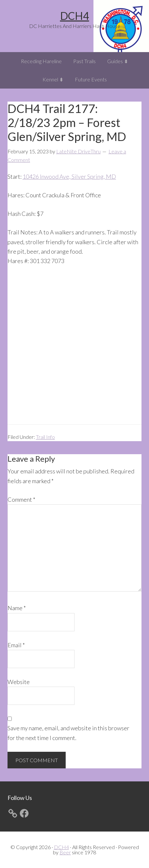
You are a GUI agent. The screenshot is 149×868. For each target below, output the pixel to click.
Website (19, 682)
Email (16, 645)
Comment (21, 499)
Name (17, 608)
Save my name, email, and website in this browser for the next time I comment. (68, 733)
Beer (65, 852)
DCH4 (75, 16)
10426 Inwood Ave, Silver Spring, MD (69, 176)
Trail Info (45, 437)
